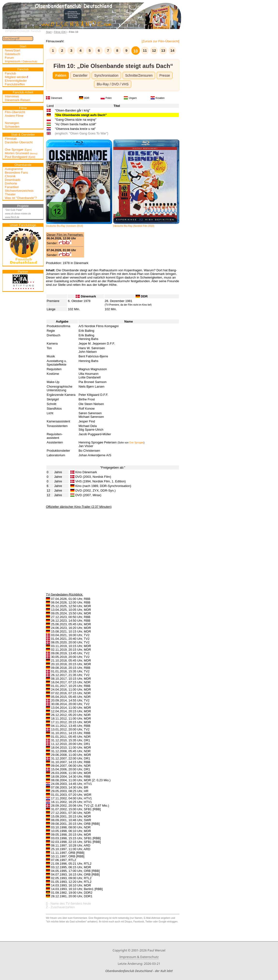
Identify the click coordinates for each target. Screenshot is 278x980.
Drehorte (11, 183)
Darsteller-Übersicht (19, 142)
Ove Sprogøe (18, 150)
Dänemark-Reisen (18, 100)
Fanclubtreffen (15, 84)
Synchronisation (106, 75)
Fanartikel (12, 187)
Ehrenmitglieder (16, 81)
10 (136, 51)
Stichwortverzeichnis (19, 191)
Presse (165, 75)
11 (145, 50)
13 (163, 50)
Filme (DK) (60, 32)
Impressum (21, 61)
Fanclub (10, 73)
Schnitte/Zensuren (139, 75)
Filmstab (11, 139)
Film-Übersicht (15, 112)
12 (154, 50)
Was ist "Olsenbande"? (21, 198)
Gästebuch (12, 54)
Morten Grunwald (21, 153)
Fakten (61, 75)
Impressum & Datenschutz (139, 957)
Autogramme (14, 169)
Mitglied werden (16, 77)
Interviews (12, 96)
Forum (9, 58)
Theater (10, 194)
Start (49, 32)
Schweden (12, 127)
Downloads (13, 180)
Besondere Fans (16, 173)
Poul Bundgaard (20, 157)
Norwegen (12, 123)
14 (172, 50)
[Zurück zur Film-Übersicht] (161, 41)
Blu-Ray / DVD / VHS (113, 84)
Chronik (10, 176)
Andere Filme (14, 116)
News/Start (13, 50)
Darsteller (80, 75)
